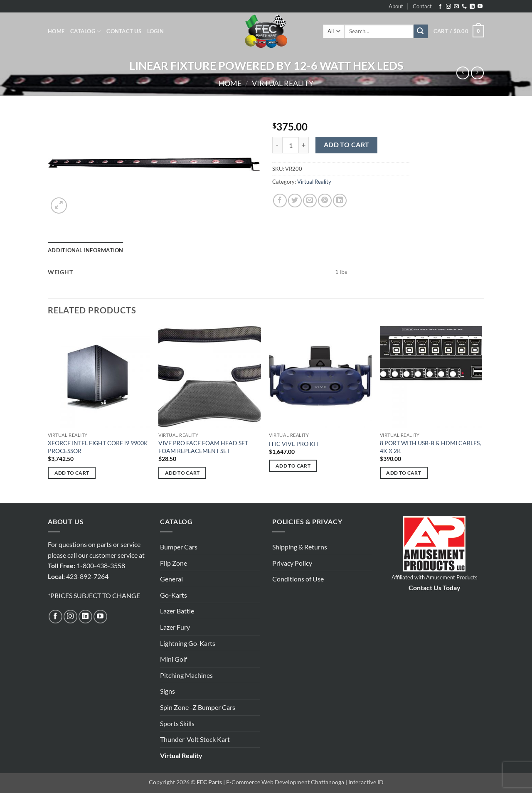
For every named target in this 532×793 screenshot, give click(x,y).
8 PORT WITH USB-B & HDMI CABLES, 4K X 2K (430, 447)
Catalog (85, 31)
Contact (422, 6)
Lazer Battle (177, 611)
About (396, 6)
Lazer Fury (175, 627)
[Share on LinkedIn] (340, 201)
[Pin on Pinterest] (325, 201)
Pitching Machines (186, 675)
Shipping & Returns (300, 547)
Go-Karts (174, 595)
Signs (167, 691)
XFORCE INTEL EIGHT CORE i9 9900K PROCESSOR (98, 447)
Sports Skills (177, 723)
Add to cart (347, 145)
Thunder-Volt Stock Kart (195, 739)
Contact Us (124, 31)
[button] (155, 31)
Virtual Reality (283, 83)
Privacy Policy (292, 563)
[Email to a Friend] (310, 201)
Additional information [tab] (86, 250)
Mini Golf (174, 659)
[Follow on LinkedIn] (472, 7)
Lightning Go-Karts (188, 643)
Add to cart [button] (72, 473)
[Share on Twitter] (295, 201)
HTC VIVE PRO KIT (294, 444)
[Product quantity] (291, 145)
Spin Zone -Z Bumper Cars (198, 707)
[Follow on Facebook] (440, 7)
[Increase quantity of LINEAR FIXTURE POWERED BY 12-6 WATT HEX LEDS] (304, 145)
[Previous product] (477, 73)
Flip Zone (174, 563)
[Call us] (464, 7)
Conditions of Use (298, 579)
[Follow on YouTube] (480, 7)
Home (56, 31)
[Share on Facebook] (280, 201)
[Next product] (463, 73)
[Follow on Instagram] (448, 7)
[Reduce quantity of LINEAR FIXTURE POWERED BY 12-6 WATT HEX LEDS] (277, 145)
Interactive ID (366, 782)
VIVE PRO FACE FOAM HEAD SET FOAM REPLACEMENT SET (203, 447)
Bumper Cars (179, 547)
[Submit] (421, 32)
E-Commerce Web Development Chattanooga (285, 782)
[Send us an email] (456, 7)
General (171, 579)
